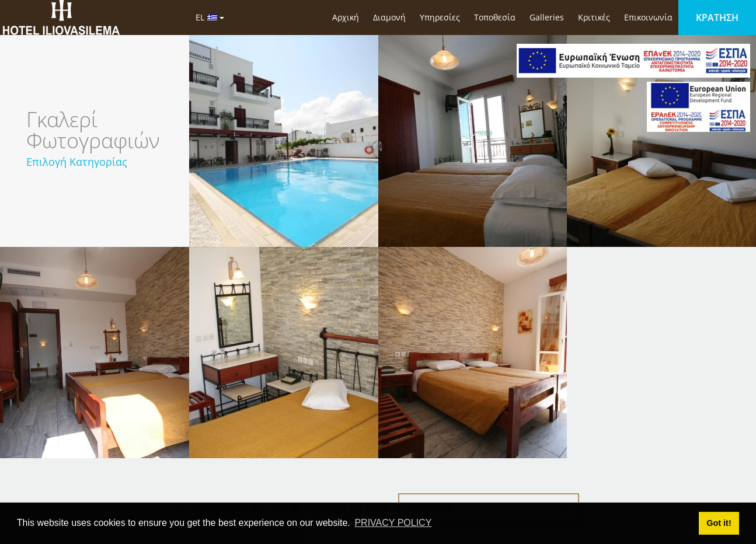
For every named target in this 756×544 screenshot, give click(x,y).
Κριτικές (594, 17)
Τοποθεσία (495, 17)
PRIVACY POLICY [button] (393, 523)
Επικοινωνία (648, 17)
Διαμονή (389, 17)
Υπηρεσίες (440, 17)
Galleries (547, 17)
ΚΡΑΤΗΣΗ (717, 18)
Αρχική (346, 17)
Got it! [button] (719, 523)
